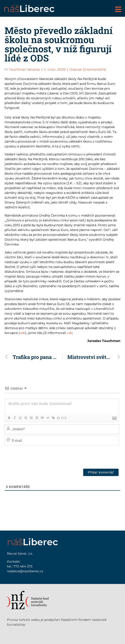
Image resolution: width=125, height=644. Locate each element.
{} (59, 418)
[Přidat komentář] (101, 472)
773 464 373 (23, 566)
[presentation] (68, 456)
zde (23, 333)
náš (29, 9)
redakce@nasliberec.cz (25, 571)
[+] (64, 418)
